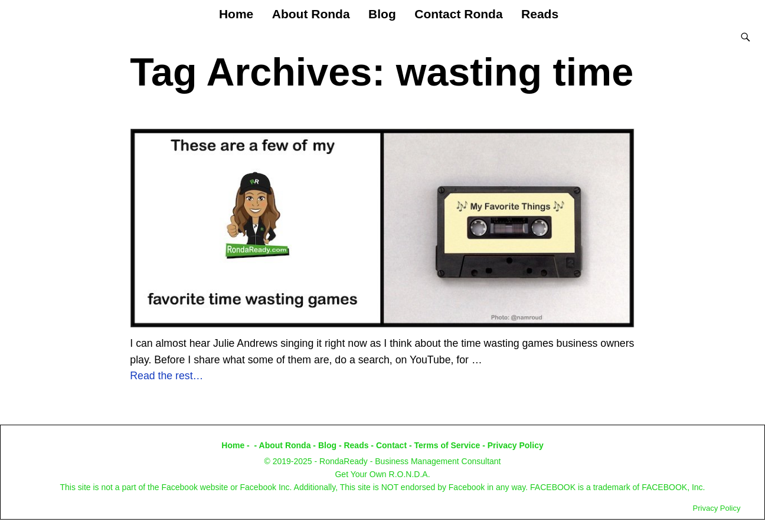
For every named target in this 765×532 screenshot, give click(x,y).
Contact (391, 445)
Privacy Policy (516, 445)
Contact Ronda (458, 14)
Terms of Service (447, 445)
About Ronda (311, 14)
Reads (540, 14)
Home (236, 14)
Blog (382, 14)
